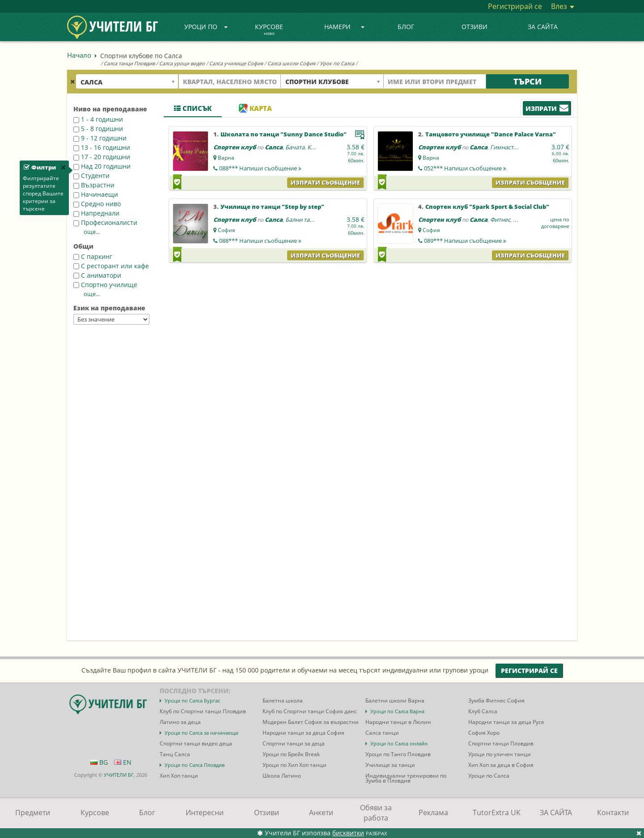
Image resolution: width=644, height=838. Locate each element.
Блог (406, 27)
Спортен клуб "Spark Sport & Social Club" (487, 207)
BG (99, 762)
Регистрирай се (515, 6)
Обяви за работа (376, 813)
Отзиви (475, 27)
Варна (226, 158)
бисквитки (348, 833)
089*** (465, 241)
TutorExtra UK (497, 813)
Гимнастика (507, 147)
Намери (344, 27)
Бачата (295, 147)
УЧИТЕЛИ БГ (119, 775)
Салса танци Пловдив (129, 63)
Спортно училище (105, 285)
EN (123, 762)
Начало (79, 55)
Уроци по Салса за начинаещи (201, 733)
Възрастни (94, 185)
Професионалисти (105, 222)
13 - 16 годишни (102, 147)
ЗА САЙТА (543, 27)
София (227, 230)
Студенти (91, 176)
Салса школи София (291, 63)
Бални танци (303, 220)
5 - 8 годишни (98, 129)
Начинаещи (96, 194)
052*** (465, 168)
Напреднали (96, 213)
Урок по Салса (337, 63)
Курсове (269, 30)
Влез (563, 6)
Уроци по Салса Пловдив (195, 765)
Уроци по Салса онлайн (399, 743)
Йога (520, 220)
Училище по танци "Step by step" (272, 207)
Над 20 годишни (102, 166)
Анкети (321, 813)
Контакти (613, 813)
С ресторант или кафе (111, 266)
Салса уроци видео (182, 63)
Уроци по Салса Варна (397, 711)
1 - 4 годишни (98, 119)
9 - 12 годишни (100, 138)
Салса (274, 147)
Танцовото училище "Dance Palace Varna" (491, 134)
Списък (193, 108)
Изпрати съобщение (325, 182)
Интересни (205, 813)
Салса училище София (236, 63)
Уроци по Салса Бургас (192, 700)
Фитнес (500, 220)
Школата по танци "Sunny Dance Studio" (284, 134)
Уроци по (206, 27)
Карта (255, 108)
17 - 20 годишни (102, 157)
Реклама (433, 813)
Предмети (33, 813)
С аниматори (97, 275)
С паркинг (93, 256)
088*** (260, 168)
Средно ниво (97, 204)
